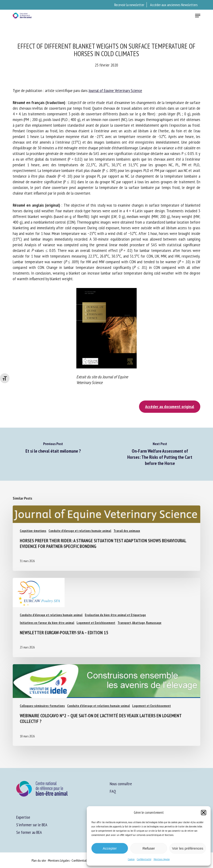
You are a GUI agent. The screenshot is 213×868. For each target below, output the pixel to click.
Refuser (149, 848)
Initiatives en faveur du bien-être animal (47, 623)
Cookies (131, 859)
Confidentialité (144, 859)
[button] (204, 813)
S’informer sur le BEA (32, 825)
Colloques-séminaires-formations (42, 706)
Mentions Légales (59, 860)
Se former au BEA (29, 832)
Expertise (23, 817)
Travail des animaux (127, 531)
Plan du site (39, 860)
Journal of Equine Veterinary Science (115, 90)
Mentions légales (162, 859)
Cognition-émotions (33, 531)
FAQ (113, 791)
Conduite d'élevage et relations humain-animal (80, 531)
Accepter (110, 848)
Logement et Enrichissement (96, 623)
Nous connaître (121, 784)
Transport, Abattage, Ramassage (139, 623)
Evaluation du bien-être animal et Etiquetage (115, 615)
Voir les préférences (188, 848)
